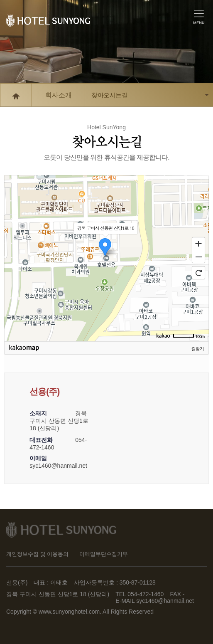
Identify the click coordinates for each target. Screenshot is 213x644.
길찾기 (198, 349)
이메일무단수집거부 (104, 554)
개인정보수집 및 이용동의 (37, 554)
